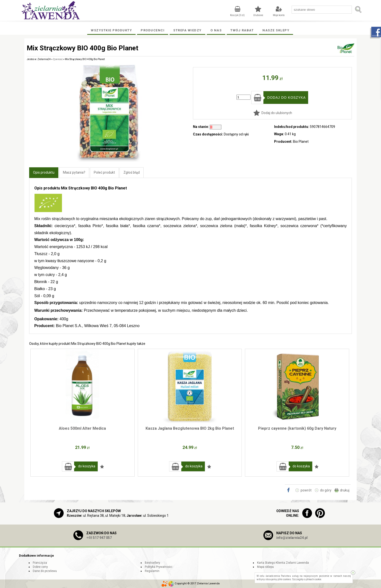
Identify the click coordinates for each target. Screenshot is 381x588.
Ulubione (258, 15)
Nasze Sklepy (276, 30)
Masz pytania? (74, 172)
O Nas (216, 30)
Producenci (153, 30)
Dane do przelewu (45, 571)
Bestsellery (152, 563)
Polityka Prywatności (159, 567)
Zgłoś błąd (132, 172)
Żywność (58, 59)
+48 (99, 538)
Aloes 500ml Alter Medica (82, 428)
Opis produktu (44, 172)
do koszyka (87, 466)
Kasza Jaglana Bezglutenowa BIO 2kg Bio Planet (190, 428)
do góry (326, 490)
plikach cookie (313, 579)
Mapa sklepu (265, 567)
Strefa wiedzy (187, 30)
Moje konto (279, 15)
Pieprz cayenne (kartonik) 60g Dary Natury (297, 428)
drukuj (345, 490)
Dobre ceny (40, 567)
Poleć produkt (104, 172)
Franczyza (40, 563)
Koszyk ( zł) (237, 15)
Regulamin (152, 571)
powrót (306, 490)
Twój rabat (242, 30)
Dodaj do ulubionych (277, 113)
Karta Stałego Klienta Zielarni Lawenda (283, 563)
